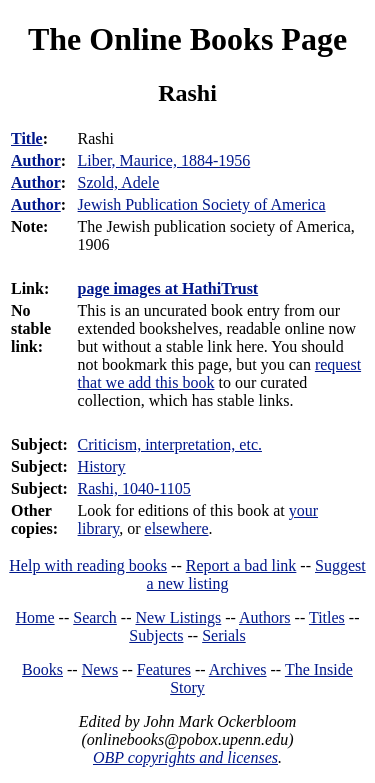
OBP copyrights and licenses (185, 757)
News (100, 669)
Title (27, 138)
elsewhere (177, 528)
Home (35, 617)
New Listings (178, 617)
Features (164, 669)
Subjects (156, 635)
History (102, 466)
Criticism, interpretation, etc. (170, 444)
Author (36, 160)
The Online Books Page (187, 39)
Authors (265, 617)
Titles (327, 617)
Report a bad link (241, 565)
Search (95, 617)
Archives (238, 669)
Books (42, 669)
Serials (224, 635)
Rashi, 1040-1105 (134, 488)
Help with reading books (88, 565)
